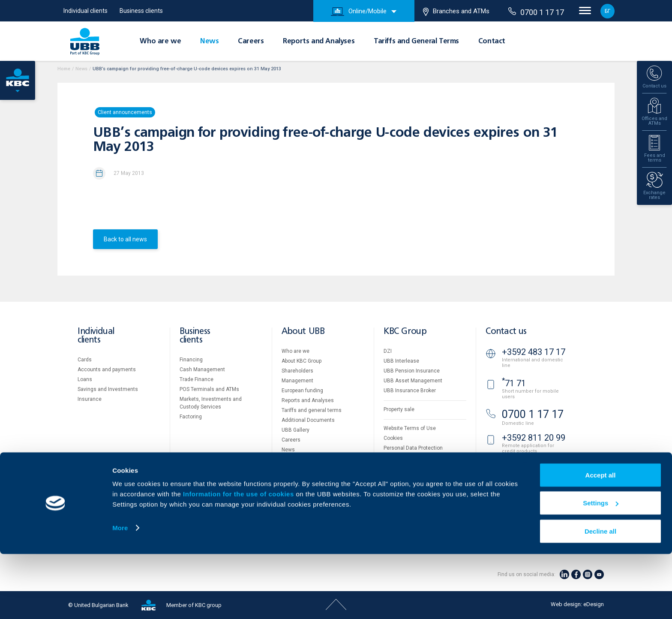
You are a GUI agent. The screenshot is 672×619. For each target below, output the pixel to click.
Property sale (399, 409)
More (120, 593)
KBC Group (405, 332)
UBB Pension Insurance (412, 371)
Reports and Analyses (319, 42)
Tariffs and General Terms (416, 42)
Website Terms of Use (410, 428)
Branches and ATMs (456, 12)
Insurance (90, 399)
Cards (85, 360)
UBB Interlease (401, 361)
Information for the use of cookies (239, 559)
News (209, 42)
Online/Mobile (359, 12)
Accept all (601, 540)
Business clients (141, 11)
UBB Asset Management (413, 381)
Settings (601, 568)
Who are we (160, 42)
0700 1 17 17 (536, 12)
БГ (607, 11)
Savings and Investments (108, 389)
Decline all (600, 596)
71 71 (514, 383)
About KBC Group (301, 361)
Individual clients (85, 11)
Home (64, 69)
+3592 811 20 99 (534, 438)
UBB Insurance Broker (410, 391)
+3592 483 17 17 (534, 352)
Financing (191, 360)
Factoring (191, 417)
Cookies (393, 438)
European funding (302, 391)
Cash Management (202, 370)
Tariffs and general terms (312, 410)
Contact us (506, 332)
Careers (251, 42)
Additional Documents (308, 420)
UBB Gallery (295, 430)
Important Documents (409, 458)
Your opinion (296, 460)
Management (297, 381)
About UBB (303, 332)
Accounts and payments (107, 370)
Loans (85, 379)
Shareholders (297, 371)
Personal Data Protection (413, 448)
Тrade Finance (196, 379)
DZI (388, 351)
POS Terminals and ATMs (209, 389)
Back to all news (125, 239)
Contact (492, 42)
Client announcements (125, 112)
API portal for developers (412, 468)
